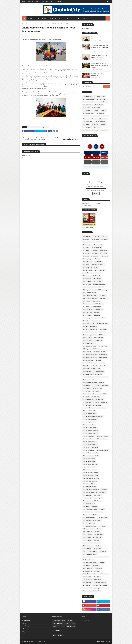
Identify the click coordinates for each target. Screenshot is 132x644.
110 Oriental (86, 397)
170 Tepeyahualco (102, 518)
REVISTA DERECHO (87, 28)
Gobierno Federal (88, 153)
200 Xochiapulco (88, 568)
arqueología (26, 620)
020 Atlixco (105, 256)
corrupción (60, 635)
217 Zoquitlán (97, 591)
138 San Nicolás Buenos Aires (91, 453)
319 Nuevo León (104, 116)
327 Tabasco (103, 124)
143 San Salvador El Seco (90, 467)
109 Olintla (105, 394)
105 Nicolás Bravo (97, 388)
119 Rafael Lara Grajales (99, 408)
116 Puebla (104, 402)
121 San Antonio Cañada (90, 414)
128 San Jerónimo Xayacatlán (91, 433)
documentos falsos (58, 623)
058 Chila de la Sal (95, 312)
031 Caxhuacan (87, 273)
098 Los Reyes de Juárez (89, 380)
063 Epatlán (86, 321)
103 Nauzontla (105, 386)
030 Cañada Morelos (100, 270)
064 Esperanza (95, 321)
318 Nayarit (95, 116)
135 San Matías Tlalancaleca (90, 447)
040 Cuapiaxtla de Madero (100, 284)
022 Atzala (97, 259)
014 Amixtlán (103, 251)
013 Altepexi (95, 251)
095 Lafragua (99, 374)
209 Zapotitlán (87, 582)
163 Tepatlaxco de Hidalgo (90, 509)
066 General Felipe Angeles (90, 326)
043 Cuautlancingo (103, 290)
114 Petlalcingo (87, 402)
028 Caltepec (95, 267)
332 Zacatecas (104, 130)
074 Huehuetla (99, 341)
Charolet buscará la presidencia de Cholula (100, 38)
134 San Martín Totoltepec (90, 445)
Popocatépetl (57, 621)
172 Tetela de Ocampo (89, 523)
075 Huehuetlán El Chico (89, 343)
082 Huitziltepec (103, 355)
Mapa (48, 1)
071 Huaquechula (88, 338)
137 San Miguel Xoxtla (102, 450)
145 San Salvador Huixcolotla (91, 473)
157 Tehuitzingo (87, 498)
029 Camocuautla (88, 270)
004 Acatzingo (95, 239)
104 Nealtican (87, 388)
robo (63, 626)
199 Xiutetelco (95, 566)
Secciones (53, 1)
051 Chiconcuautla (88, 304)
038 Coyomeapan (97, 281)
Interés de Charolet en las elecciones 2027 (98, 75)
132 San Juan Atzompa (102, 439)
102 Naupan (96, 386)
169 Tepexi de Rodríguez (89, 518)
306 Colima (95, 102)
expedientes (26, 632)
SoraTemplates (32, 642)
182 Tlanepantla (87, 540)
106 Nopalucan (96, 391)
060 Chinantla (96, 315)
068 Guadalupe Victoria (99, 332)
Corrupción (96, 162)
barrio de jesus (27, 626)
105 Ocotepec (87, 391)
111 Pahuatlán (95, 397)
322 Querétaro (103, 119)
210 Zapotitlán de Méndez (99, 582)
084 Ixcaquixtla (103, 357)
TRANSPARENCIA (87, 205)
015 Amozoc (86, 253)
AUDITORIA (86, 203)
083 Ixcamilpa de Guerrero (90, 357)
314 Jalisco (104, 110)
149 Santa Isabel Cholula (90, 484)
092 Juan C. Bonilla (96, 369)
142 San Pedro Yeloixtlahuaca (91, 464)
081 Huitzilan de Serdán (100, 352)
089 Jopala (95, 366)
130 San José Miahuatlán (102, 436)
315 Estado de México (89, 113)
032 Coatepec (97, 273)
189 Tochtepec (97, 549)
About (103, 642)
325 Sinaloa (86, 124)
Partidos (96, 157)
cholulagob (31, 127)
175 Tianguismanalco (89, 529)
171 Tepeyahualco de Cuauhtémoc (92, 521)
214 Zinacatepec (87, 588)
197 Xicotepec (102, 563)
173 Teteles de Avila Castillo (90, 526)
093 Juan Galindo (88, 371)
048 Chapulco (104, 298)
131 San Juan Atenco (88, 439)
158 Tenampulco (98, 498)
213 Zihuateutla (104, 585)
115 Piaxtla (96, 402)
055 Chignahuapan (88, 310)
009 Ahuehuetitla (98, 245)
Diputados (88, 157)
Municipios (104, 153)
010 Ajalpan (86, 248)
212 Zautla (95, 585)
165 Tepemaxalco (88, 512)
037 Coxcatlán (87, 281)
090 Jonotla (102, 366)
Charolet (43, 642)
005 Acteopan (104, 239)
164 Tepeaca (102, 509)
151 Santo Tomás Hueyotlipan (91, 490)
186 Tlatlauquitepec (88, 546)
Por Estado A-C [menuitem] (42, 18)
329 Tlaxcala (97, 127)
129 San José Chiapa (88, 436)
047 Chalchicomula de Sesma (91, 298)
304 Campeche (101, 99)
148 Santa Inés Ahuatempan (90, 481)
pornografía (56, 626)
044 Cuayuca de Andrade (90, 293)
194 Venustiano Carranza (101, 557)
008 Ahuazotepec (88, 245)
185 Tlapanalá (97, 543)
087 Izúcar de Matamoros (90, 363)
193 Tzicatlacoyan (88, 557)
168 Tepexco (96, 515)
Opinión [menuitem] (30, 18)
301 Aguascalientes (88, 96)
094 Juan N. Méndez (88, 374)
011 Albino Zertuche (96, 248)
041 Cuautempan (88, 287)
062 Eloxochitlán (100, 318)
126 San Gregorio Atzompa (90, 428)
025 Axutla (86, 265)
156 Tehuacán (97, 495)
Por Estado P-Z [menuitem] (69, 18)
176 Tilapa (99, 529)
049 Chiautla (86, 301)
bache (25, 623)
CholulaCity (30, 1)
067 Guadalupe (103, 329)
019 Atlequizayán (96, 256)
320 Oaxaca (86, 119)
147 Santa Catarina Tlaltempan (91, 478)
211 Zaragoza (87, 585)
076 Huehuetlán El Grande (90, 346)
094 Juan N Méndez (99, 371)
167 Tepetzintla (87, 515)
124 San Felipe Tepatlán (89, 422)
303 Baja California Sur (89, 99)
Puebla (36, 1)
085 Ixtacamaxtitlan (88, 360)
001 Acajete (96, 236)
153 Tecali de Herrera (89, 492)
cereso (25, 629)
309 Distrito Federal (98, 105)
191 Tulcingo (103, 551)
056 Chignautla (99, 310)
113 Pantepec (100, 400)
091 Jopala (86, 369)
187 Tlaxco (98, 546)
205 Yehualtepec (87, 577)
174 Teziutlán (103, 526)
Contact (108, 642)
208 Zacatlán (97, 580)
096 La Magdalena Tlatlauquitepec (92, 377)
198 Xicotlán (86, 566)
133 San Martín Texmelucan (90, 442)
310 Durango (87, 108)
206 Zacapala (97, 577)
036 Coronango (97, 279)
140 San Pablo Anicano (89, 459)
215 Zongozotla (98, 588)
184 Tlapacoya (87, 543)
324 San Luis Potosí (100, 122)
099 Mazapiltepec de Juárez (90, 383)
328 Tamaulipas (87, 127)
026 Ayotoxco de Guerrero (98, 265)
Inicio (24, 1)
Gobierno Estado (96, 153)
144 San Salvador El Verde (90, 470)
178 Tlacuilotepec (88, 535)
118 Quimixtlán (87, 408)
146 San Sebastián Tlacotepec (91, 476)
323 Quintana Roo (88, 122)
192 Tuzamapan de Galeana (90, 554)
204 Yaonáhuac (104, 574)
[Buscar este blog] (93, 87)
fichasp (67, 623)
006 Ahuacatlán (87, 242)
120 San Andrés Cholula (89, 411)
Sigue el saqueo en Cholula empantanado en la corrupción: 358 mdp (99, 66)
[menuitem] (24, 18)
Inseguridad (104, 157)
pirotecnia (39, 127)
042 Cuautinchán (98, 287)
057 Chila (86, 312)
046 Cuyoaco (103, 296)
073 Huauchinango (88, 341)
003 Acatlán (86, 239)
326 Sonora (95, 124)
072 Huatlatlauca (99, 338)
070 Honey (102, 335)
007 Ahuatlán (97, 242)
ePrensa (60, 1)
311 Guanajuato (96, 108)
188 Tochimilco (87, 549)
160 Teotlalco (96, 501)
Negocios (88, 162)
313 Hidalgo (95, 110)
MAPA (96, 146)
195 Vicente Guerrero (89, 560)
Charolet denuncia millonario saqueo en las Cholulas (99, 56)
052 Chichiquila (99, 304)
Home (98, 642)
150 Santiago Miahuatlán (90, 487)
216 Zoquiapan (87, 591)
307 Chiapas (104, 102)
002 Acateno (104, 236)
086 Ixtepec (98, 360)
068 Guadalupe (87, 332)
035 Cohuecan (87, 279)
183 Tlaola (96, 540)
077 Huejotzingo (103, 346)
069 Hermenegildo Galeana (90, 335)
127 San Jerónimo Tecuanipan (91, 431)
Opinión (104, 162)
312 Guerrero (87, 110)
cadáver (70, 621)
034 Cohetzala (97, 276)
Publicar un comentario (29, 158)
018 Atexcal (86, 256)
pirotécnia (34, 24)
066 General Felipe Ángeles (90, 329)
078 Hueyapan (87, 349)
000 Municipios (87, 236)
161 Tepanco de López (89, 504)
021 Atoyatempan (88, 259)
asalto (64, 621)
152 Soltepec (104, 490)
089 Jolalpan (86, 366)
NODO (102, 146)
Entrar (96, 194)
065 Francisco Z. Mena (102, 324)
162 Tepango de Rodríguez (90, 506)
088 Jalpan (101, 363)
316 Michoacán (100, 113)
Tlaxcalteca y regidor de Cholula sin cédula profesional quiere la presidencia (100, 47)
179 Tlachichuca (99, 535)
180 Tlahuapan (87, 537)
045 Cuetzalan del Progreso (90, 296)
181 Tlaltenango (97, 537)
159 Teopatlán (87, 501)
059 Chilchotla (87, 315)
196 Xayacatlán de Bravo (90, 563)
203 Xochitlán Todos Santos (90, 574)
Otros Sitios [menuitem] (81, 18)
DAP (54, 635)
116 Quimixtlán (87, 405)
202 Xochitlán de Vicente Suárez (91, 571)
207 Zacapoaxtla (88, 580)
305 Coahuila (87, 102)
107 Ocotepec (87, 394)
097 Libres (105, 377)
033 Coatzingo (87, 276)
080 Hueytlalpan (87, 352)
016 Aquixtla (95, 253)
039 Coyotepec (87, 284)
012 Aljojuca (86, 251)
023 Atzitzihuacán (88, 262)
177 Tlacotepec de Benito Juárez (91, 532)
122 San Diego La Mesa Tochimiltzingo (93, 416)
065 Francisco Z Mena (89, 324)
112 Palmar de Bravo (89, 400)
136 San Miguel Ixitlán (89, 450)
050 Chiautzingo (96, 301)
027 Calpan (86, 267)
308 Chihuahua (87, 105)
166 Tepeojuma (98, 512)
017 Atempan (104, 253)
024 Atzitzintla (98, 262)
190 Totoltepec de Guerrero (90, 551)
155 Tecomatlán (87, 495)
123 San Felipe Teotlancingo (90, 419)
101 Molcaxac (87, 386)
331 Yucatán (95, 130)
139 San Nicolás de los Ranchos (91, 456)
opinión (73, 623)
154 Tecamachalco (101, 492)
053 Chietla (86, 307)
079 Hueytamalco (97, 349)
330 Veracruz (87, 130)
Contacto (42, 1)
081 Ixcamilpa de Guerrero (90, 355)
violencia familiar (71, 626)
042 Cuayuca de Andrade (90, 290)
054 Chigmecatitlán (96, 307)
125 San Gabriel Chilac (89, 425)
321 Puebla (94, 119)
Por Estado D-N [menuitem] (55, 18)
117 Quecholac (97, 405)
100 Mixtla (102, 383)
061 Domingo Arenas (89, 318)
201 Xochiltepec (98, 568)
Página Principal (26, 24)
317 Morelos (86, 116)
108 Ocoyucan (96, 394)
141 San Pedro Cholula (89, 461)
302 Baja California (100, 96)
